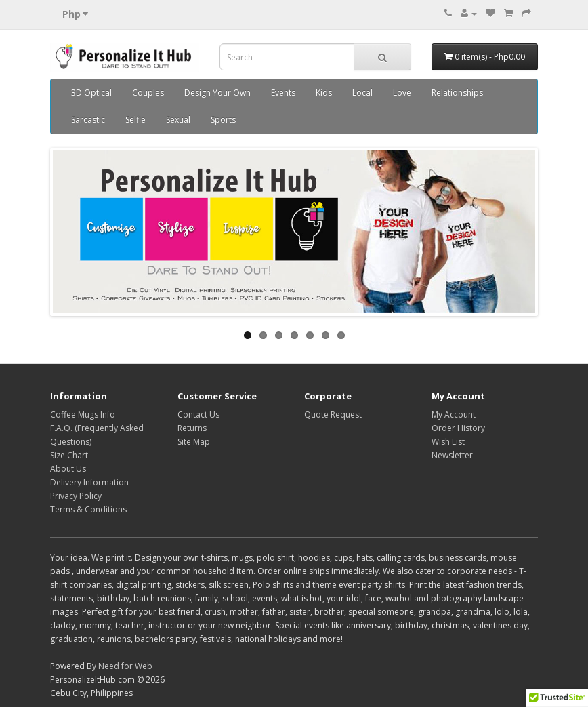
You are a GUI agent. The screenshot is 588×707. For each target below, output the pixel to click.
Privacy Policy (76, 496)
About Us (68, 469)
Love (402, 93)
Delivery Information (89, 482)
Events (283, 93)
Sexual (178, 120)
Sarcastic (88, 120)
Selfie (135, 120)
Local (362, 93)
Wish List (448, 442)
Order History (458, 428)
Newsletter (452, 455)
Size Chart (69, 455)
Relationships (457, 93)
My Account (454, 415)
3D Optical (91, 93)
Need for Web (125, 666)
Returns (192, 428)
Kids (324, 93)
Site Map (194, 442)
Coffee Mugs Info (83, 415)
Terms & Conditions (88, 509)
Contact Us (198, 415)
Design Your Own (217, 93)
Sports (223, 120)
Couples (148, 93)
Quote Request (333, 415)
